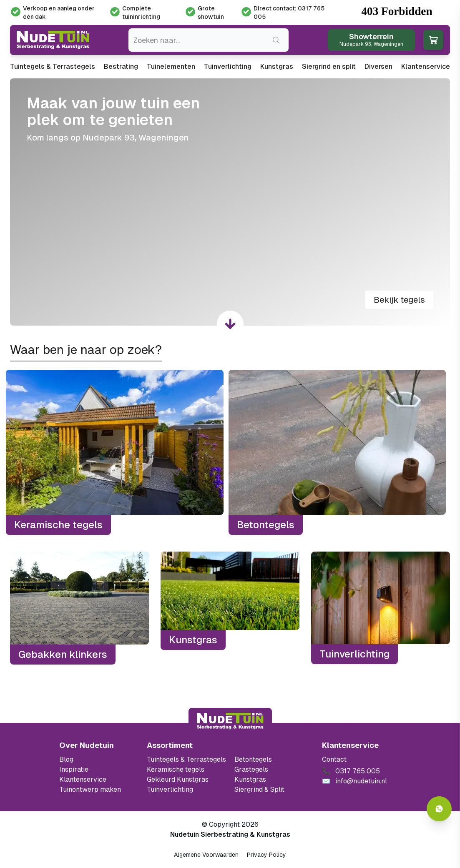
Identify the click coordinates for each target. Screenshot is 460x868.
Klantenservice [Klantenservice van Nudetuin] (83, 779)
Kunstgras (277, 66)
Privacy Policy (266, 855)
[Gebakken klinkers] (79, 608)
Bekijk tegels (399, 300)
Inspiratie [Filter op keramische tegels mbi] (74, 769)
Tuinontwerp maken (90, 789)
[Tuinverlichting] (381, 608)
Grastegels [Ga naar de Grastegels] (251, 769)
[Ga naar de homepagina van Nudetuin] (53, 40)
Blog (66, 759)
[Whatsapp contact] (439, 809)
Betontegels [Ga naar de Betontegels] (253, 759)
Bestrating (121, 66)
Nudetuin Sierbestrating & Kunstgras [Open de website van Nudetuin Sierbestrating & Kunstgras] (230, 834)
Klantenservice (426, 66)
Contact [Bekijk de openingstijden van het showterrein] (334, 759)
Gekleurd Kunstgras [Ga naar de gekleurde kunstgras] (178, 779)
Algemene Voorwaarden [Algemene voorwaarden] (206, 855)
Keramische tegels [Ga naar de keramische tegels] (176, 769)
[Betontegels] (337, 452)
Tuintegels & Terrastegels (53, 66)
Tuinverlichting (228, 66)
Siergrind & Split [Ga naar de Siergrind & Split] (259, 789)
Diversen (378, 66)
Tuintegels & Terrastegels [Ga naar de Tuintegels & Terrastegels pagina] (186, 759)
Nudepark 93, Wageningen (136, 138)
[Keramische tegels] (115, 452)
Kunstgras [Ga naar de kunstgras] (250, 779)
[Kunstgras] (230, 608)
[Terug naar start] (230, 721)
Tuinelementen (171, 66)
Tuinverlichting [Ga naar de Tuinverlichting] (170, 789)
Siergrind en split (329, 66)
